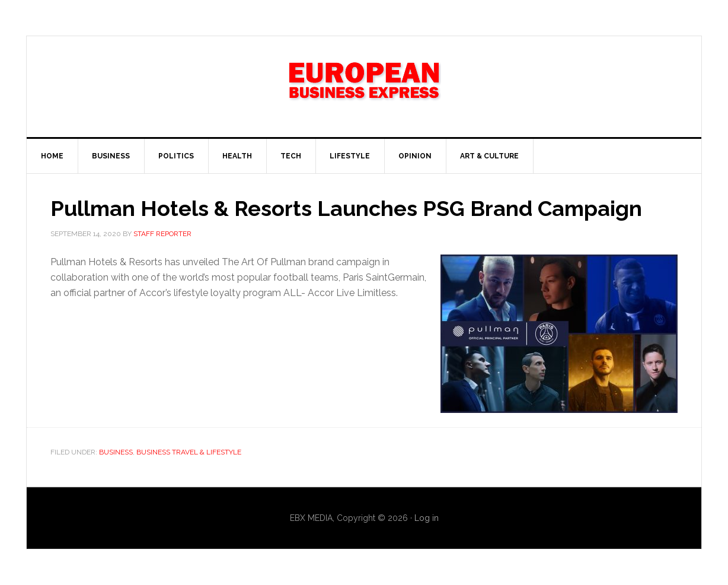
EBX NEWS (364, 87)
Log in (427, 518)
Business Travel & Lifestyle (189, 452)
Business (116, 452)
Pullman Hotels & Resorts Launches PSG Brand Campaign (346, 208)
